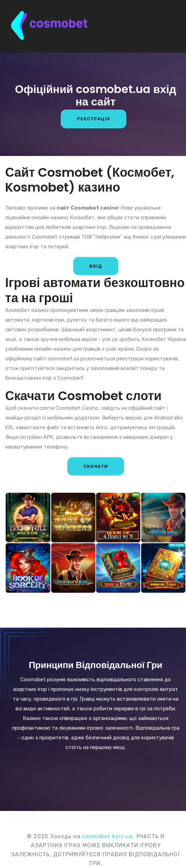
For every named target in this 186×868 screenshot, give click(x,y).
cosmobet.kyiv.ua (107, 836)
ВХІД (96, 266)
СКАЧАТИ (96, 466)
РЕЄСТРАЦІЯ (94, 119)
